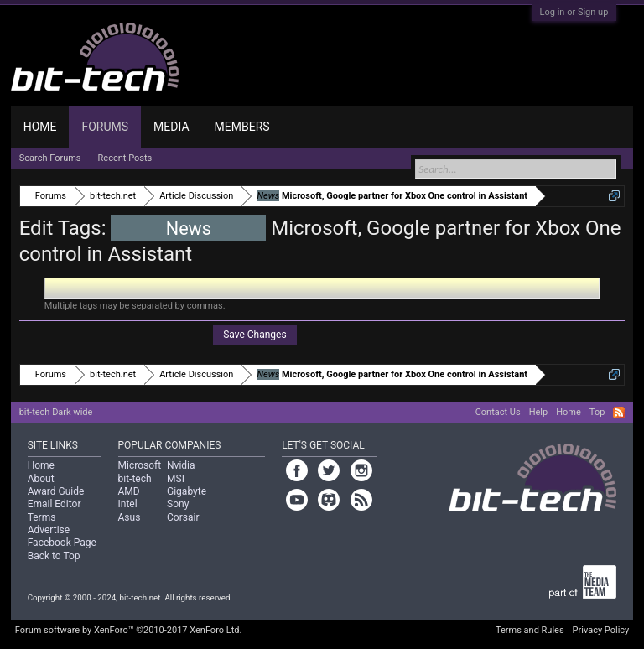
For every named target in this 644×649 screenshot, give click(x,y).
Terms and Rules (530, 630)
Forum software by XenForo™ (129, 630)
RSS (619, 413)
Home (40, 127)
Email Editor (55, 504)
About (41, 479)
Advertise (49, 530)
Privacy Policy (601, 630)
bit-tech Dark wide (56, 412)
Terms (42, 517)
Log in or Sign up (574, 12)
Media (171, 127)
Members (242, 127)
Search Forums (50, 158)
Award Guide (56, 491)
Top (597, 412)
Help (539, 412)
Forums (105, 127)
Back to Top (54, 556)
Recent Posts (125, 158)
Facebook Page (62, 543)
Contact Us (498, 412)
